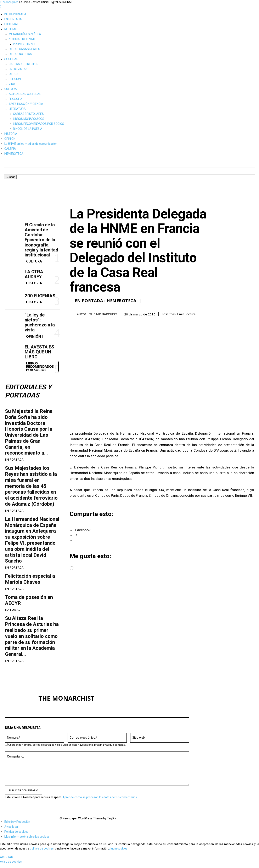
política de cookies (42, 853)
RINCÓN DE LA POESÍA (28, 129)
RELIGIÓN (15, 79)
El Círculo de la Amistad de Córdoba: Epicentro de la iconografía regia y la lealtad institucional (41, 244)
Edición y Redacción (17, 826)
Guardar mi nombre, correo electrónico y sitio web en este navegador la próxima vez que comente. (67, 749)
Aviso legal (11, 831)
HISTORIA (11, 134)
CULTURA (11, 89)
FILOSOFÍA (16, 99)
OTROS (14, 74)
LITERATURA (17, 109)
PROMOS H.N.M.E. (25, 44)
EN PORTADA (13, 19)
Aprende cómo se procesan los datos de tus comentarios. (100, 801)
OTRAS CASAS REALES (24, 49)
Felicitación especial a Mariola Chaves (30, 583)
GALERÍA (10, 149)
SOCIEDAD (11, 59)
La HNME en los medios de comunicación (31, 144)
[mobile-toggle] (1, 6)
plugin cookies (118, 853)
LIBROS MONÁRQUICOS (29, 119)
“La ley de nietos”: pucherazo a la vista (40, 327)
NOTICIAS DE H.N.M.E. (23, 39)
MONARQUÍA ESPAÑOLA (25, 34)
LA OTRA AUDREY (34, 278)
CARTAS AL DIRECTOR (24, 64)
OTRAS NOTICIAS (20, 54)
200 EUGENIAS (40, 300)
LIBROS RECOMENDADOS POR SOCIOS (39, 124)
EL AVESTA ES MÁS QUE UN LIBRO (39, 356)
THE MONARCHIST (103, 318)
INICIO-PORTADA (15, 14)
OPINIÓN (10, 139)
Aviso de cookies (11, 866)
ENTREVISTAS (18, 69)
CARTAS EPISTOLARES (28, 114)
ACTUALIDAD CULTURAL (25, 94)
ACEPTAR (7, 861)
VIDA (12, 84)
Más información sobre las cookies (27, 841)
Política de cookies (16, 836)
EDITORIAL (11, 24)
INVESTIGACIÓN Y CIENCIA (26, 104)
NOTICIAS (11, 29)
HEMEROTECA (14, 154)
